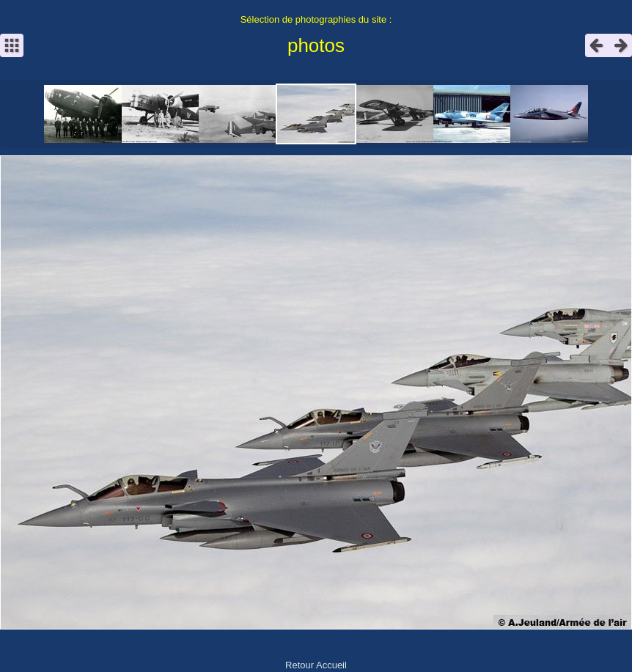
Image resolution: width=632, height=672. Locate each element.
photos (316, 45)
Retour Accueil (316, 665)
